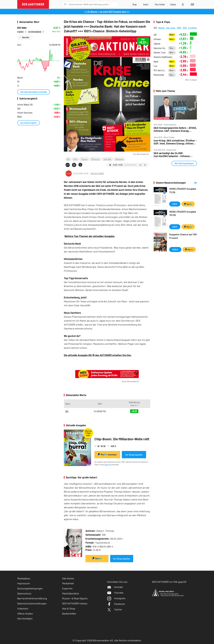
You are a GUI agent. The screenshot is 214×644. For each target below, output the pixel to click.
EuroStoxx (193, 28)
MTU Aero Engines (160, 70)
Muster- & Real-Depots (75, 598)
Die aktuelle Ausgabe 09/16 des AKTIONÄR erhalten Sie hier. (98, 355)
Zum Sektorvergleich (28, 123)
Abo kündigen (25, 618)
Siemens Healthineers (163, 57)
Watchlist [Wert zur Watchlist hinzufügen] (26, 37)
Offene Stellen (25, 614)
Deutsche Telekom (160, 48)
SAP (155, 35)
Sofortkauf (107, 454)
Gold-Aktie (107, 159)
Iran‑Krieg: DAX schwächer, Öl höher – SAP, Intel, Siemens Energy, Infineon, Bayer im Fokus (175, 142)
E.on (155, 66)
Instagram (116, 598)
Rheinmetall (159, 75)
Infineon (157, 39)
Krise (75, 159)
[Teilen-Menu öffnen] (68, 165)
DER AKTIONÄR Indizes (75, 603)
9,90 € (175, 204)
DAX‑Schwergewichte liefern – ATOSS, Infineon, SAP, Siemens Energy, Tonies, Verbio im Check (175, 129)
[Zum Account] (146, 4)
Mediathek (68, 583)
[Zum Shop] (135, 4)
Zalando (157, 44)
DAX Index (22, 28)
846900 (22, 32)
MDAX (179, 28)
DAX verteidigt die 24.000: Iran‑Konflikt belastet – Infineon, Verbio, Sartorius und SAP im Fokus (174, 155)
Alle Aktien (68, 578)
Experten (67, 588)
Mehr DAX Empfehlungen (184, 163)
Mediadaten (24, 578)
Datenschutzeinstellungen (32, 603)
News (172, 35)
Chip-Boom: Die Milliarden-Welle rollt (122, 439)
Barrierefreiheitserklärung (32, 598)
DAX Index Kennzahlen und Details (34, 92)
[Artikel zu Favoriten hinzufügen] (80, 165)
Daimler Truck (160, 52)
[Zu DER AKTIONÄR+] (160, 4)
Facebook (116, 604)
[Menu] (192, 4)
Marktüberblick (71, 593)
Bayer (156, 61)
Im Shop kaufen (134, 455)
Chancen (84, 159)
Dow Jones (171, 28)
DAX (68, 159)
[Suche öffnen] (65, 4)
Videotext (23, 608)
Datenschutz (24, 593)
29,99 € (175, 249)
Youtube (115, 593)
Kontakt (115, 587)
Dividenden (119, 159)
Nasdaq (162, 28)
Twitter (115, 609)
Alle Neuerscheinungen (192, 183)
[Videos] (173, 4)
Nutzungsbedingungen (30, 588)
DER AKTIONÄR (97, 173)
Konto (107, 465)
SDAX (185, 28)
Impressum (24, 583)
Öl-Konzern (96, 159)
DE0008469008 (36, 32)
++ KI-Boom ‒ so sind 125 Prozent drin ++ (107, 12)
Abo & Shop (69, 608)
